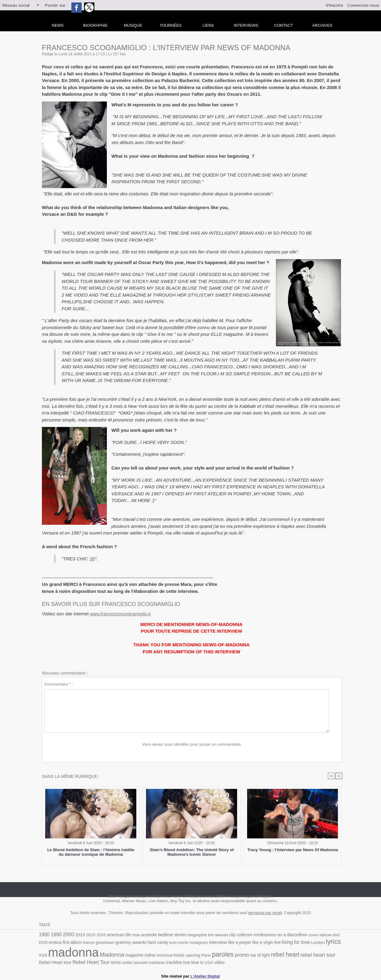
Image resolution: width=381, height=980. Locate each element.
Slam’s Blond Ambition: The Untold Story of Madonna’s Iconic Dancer (192, 852)
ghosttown (94, 942)
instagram (186, 942)
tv (186, 961)
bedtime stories (169, 935)
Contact (284, 25)
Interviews (246, 25)
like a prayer (225, 942)
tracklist (158, 961)
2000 (68, 934)
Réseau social (16, 5)
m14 (329, 942)
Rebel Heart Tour (77, 961)
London (302, 942)
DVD (338, 935)
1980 (44, 935)
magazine (123, 954)
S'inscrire (334, 5)
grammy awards (119, 942)
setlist (113, 961)
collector (240, 935)
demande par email (265, 913)
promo (228, 954)
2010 (79, 935)
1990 (56, 935)
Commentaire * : (59, 684)
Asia (134, 935)
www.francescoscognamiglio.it (120, 614)
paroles (209, 954)
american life (117, 935)
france (78, 942)
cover (307, 935)
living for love (280, 942)
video (203, 961)
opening (180, 954)
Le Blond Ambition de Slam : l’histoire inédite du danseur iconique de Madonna (91, 852)
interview (204, 942)
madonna (64, 952)
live (262, 942)
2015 (90, 935)
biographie (194, 935)
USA (193, 961)
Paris (193, 954)
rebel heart (270, 954)
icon (160, 942)
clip (228, 935)
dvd (329, 935)
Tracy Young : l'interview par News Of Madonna (293, 850)
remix (102, 961)
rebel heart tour (302, 954)
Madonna (101, 954)
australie (146, 935)
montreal (152, 954)
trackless (141, 961)
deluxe (319, 935)
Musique (133, 25)
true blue (175, 961)
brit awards (214, 935)
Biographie (95, 25)
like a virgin (248, 942)
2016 (100, 935)
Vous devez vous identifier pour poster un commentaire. (192, 744)
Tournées (171, 25)
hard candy (145, 942)
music (167, 954)
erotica (45, 942)
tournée (126, 961)
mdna (138, 954)
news (58, 25)
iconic (170, 942)
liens (208, 25)
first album (62, 942)
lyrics (317, 941)
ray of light (246, 954)
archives (322, 25)
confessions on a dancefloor (274, 935)
